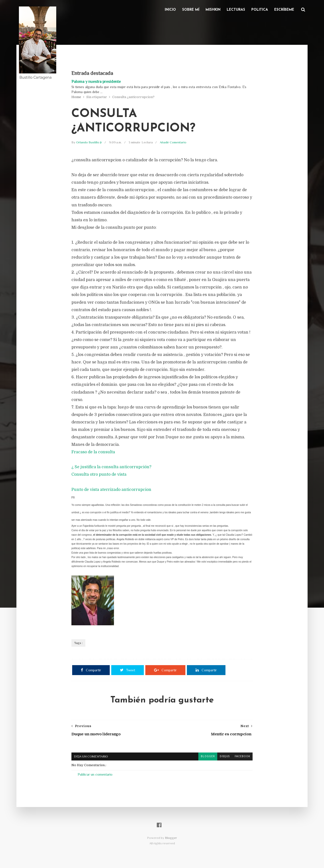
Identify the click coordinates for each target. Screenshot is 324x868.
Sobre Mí (191, 10)
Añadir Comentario (173, 142)
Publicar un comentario (95, 774)
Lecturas (236, 10)
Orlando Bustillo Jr (89, 142)
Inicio (170, 10)
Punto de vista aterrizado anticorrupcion (111, 490)
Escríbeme (284, 10)
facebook (242, 756)
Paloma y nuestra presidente (96, 82)
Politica (260, 10)
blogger (208, 756)
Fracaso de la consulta (93, 452)
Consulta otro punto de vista (99, 474)
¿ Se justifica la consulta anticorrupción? (111, 467)
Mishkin (213, 10)
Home (76, 97)
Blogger (171, 838)
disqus (225, 756)
